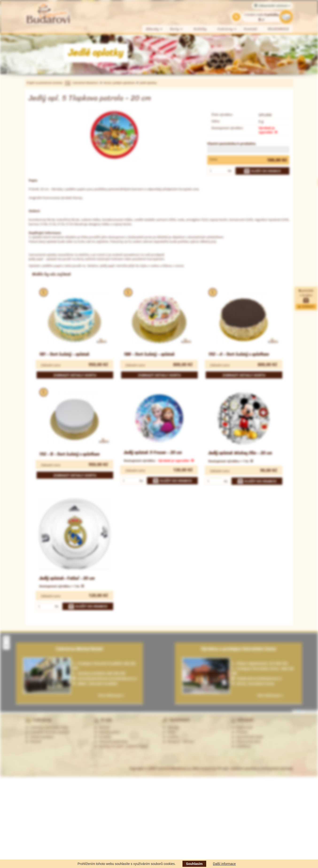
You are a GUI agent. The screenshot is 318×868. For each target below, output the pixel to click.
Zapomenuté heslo (247, 737)
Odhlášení (241, 746)
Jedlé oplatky (148, 83)
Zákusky (154, 29)
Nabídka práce (107, 732)
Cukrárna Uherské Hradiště (47, 732)
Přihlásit (240, 732)
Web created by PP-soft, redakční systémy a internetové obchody (243, 768)
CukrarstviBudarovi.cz (173, 768)
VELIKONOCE (278, 29)
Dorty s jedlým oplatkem (119, 83)
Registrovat (242, 727)
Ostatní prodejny (40, 737)
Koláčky (200, 29)
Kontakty (103, 737)
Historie (102, 727)
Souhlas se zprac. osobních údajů (121, 746)
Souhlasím (194, 864)
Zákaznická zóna (246, 742)
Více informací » (270, 695)
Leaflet (297, 711)
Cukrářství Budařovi (85, 83)
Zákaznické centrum (272, 6)
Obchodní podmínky (111, 742)
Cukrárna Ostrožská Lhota (47, 727)
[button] (6, 639)
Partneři (33, 742)
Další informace (224, 864)
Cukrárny (227, 29)
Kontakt (251, 29)
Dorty (176, 29)
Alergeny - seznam (178, 742)
